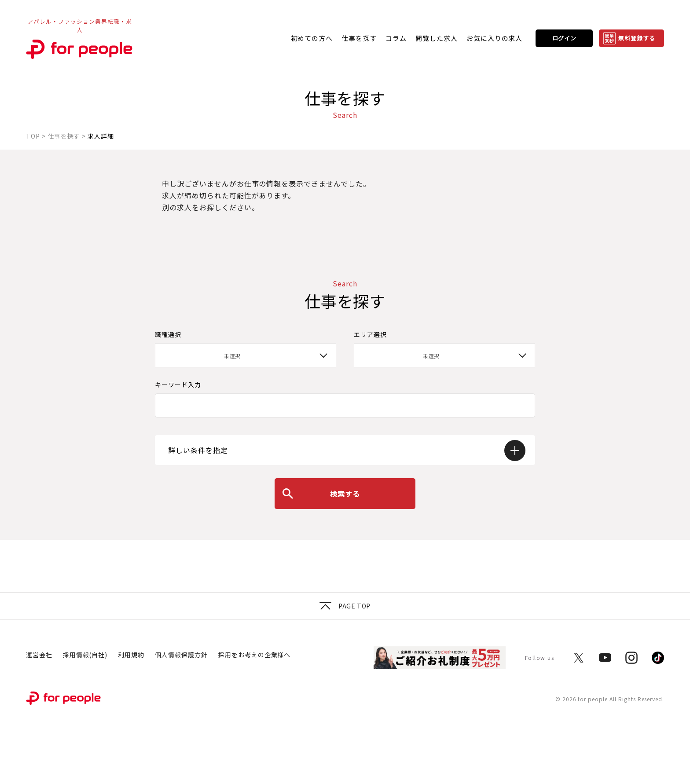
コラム (396, 38)
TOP (33, 136)
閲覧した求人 (437, 38)
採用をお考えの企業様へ (255, 655)
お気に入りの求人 (495, 38)
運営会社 (39, 655)
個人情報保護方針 (181, 655)
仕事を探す (359, 38)
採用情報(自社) (85, 655)
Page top (345, 606)
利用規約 (131, 655)
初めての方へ (312, 38)
